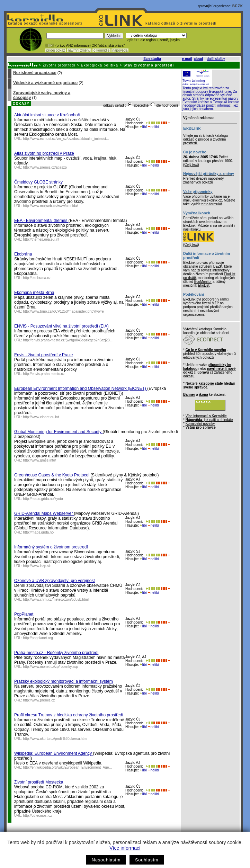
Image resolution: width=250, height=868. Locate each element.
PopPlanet (24, 614)
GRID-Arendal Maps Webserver (44, 513)
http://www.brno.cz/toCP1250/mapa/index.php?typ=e (64, 311)
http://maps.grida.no (38, 532)
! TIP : (50, 46)
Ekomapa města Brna (34, 293)
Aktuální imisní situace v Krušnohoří (47, 115)
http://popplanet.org (38, 638)
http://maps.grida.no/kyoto (43, 499)
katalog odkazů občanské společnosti (44, 23)
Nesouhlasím (106, 860)
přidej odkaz (56, 50)
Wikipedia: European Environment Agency (53, 753)
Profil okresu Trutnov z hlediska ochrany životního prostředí (69, 715)
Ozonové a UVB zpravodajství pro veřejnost (55, 581)
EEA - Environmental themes (41, 221)
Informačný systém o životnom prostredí (51, 547)
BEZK (238, 6)
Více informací (125, 848)
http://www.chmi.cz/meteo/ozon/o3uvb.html (56, 599)
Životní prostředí (59, 65)
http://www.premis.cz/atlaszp (45, 167)
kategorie (206, 383)
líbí (143, 127)
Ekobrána (23, 254)
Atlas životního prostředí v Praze (44, 153)
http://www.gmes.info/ (40, 460)
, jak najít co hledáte (209, 420)
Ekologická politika (100, 65)
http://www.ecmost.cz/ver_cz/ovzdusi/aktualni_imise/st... (66, 139)
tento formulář (212, 204)
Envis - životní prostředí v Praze (43, 355)
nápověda (120, 50)
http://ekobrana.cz (37, 278)
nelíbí (153, 127)
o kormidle (101, 50)
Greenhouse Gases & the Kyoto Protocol (52, 475)
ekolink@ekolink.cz (207, 200)
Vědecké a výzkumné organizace (45, 83)
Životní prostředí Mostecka (39, 782)
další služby (216, 59)
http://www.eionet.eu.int (41, 417)
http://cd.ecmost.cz (38, 816)
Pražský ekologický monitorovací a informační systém (64, 681)
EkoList (204, 285)
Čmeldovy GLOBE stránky (38, 182)
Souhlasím (147, 860)
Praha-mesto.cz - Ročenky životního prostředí (56, 653)
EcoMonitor (203, 282)
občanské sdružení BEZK (203, 266)
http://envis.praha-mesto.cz (44, 374)
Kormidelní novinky (200, 424)
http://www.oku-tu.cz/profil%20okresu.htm (55, 739)
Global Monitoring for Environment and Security (58, 432)
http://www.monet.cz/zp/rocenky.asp (51, 667)
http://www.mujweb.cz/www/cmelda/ (51, 206)
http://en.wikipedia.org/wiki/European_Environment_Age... (68, 767)
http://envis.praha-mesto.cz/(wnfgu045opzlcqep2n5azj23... (68, 340)
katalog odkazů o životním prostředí (182, 23)
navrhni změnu (79, 50)
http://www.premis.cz (39, 700)
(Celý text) (191, 165)
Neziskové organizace (35, 73)
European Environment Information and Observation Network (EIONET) (81, 388)
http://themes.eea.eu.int (41, 239)
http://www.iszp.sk (37, 566)
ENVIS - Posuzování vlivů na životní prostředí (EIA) (61, 326)
